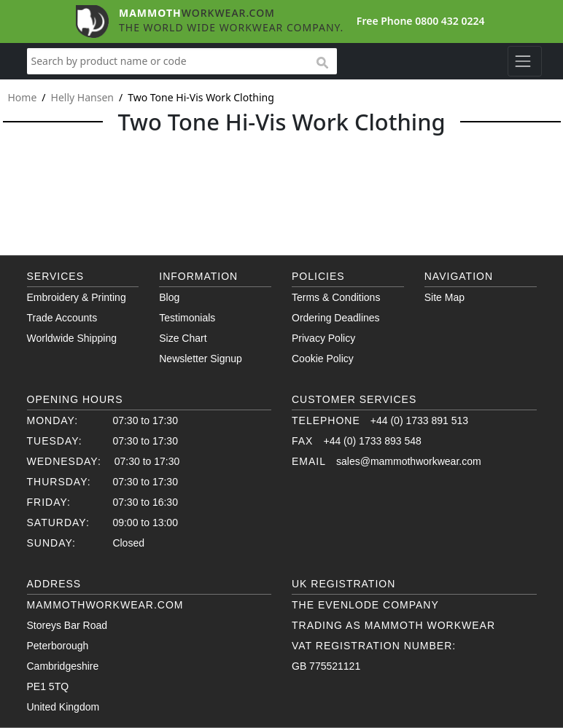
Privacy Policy (323, 338)
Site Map (444, 297)
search (322, 63)
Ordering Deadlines (336, 318)
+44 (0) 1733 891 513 (419, 420)
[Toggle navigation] (525, 61)
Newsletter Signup (201, 359)
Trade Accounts (62, 318)
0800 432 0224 (450, 21)
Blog (169, 297)
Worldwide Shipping (72, 338)
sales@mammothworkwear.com (409, 461)
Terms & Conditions (336, 297)
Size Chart (183, 338)
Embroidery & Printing (77, 297)
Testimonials (187, 318)
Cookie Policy (323, 359)
